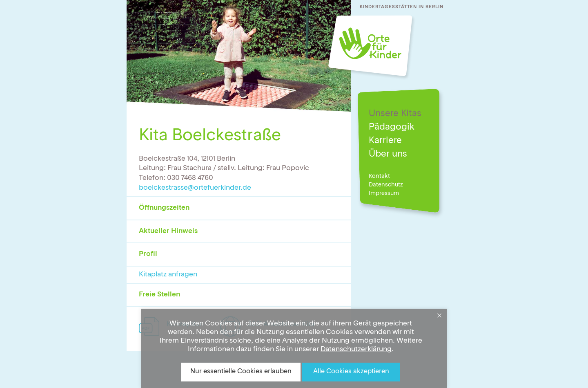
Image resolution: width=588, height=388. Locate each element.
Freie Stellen (159, 295)
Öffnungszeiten (164, 208)
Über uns (388, 154)
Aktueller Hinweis (168, 231)
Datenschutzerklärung (356, 349)
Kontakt (379, 176)
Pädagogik (392, 127)
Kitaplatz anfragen (168, 275)
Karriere (385, 141)
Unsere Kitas (395, 114)
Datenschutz (386, 185)
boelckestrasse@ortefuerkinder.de (195, 188)
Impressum (384, 193)
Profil (148, 254)
